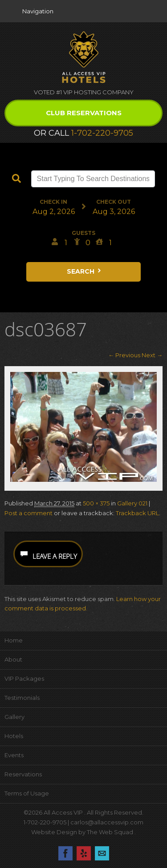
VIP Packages (24, 678)
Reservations (23, 774)
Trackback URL (137, 513)
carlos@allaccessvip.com (107, 822)
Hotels (14, 736)
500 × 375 (96, 503)
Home (14, 640)
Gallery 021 (132, 503)
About (13, 659)
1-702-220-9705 (102, 133)
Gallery (14, 717)
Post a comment (29, 513)
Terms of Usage (27, 793)
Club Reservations (84, 113)
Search (85, 271)
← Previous (124, 355)
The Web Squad (111, 832)
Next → (152, 355)
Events (14, 755)
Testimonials (22, 698)
